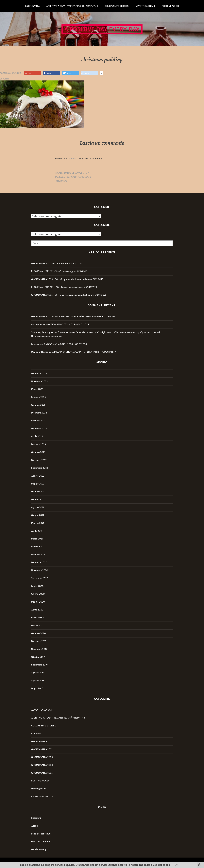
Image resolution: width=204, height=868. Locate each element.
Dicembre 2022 (39, 460)
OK (177, 865)
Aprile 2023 (37, 436)
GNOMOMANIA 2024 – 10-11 (102, 316)
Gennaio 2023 (38, 452)
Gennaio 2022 (38, 491)
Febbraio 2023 (38, 444)
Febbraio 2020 (39, 625)
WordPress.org (38, 849)
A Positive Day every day (102, 29)
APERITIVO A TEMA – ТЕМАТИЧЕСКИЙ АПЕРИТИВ (72, 6)
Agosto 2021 (38, 507)
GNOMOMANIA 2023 (42, 757)
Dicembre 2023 (39, 429)
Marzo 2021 (37, 539)
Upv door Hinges (40, 352)
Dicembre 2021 (39, 499)
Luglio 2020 (37, 586)
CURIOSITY (37, 733)
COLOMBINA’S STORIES (117, 6)
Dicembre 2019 (39, 641)
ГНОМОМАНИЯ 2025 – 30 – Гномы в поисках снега (58, 287)
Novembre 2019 (39, 649)
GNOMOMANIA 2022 (42, 749)
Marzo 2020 (37, 617)
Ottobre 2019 (38, 657)
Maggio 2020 (38, 602)
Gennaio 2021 (38, 555)
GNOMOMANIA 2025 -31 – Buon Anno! (51, 264)
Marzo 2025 (37, 389)
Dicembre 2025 (39, 373)
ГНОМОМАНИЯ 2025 (42, 797)
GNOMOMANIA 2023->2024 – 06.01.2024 (68, 324)
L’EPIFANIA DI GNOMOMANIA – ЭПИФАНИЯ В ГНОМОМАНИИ (84, 352)
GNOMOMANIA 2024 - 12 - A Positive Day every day (58, 316)
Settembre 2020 (40, 578)
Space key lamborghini (43, 332)
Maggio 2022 (38, 484)
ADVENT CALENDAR (145, 6)
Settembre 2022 (39, 468)
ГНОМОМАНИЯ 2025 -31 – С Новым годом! (54, 271)
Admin (6, 79)
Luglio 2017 (37, 688)
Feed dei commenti (41, 841)
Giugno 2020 (38, 594)
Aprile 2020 (37, 610)
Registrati (36, 818)
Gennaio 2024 (38, 421)
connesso (72, 158)
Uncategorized (39, 789)
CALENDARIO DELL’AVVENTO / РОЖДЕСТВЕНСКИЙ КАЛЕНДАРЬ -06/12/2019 (73, 177)
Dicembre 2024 (39, 413)
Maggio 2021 (38, 523)
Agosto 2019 (38, 673)
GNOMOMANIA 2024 (42, 765)
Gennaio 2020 (39, 633)
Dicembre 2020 (39, 562)
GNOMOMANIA (32, 6)
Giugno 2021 (37, 515)
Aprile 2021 (37, 531)
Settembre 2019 (39, 665)
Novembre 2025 (39, 381)
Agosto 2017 (38, 681)
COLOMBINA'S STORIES (44, 726)
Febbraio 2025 (38, 397)
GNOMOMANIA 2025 (42, 773)
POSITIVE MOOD (170, 6)
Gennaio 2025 (38, 405)
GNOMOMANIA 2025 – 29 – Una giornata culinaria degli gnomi (63, 295)
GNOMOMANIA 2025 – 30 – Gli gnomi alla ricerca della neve (62, 279)
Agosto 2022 (38, 476)
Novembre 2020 (40, 570)
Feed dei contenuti (41, 834)
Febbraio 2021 (38, 547)
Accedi (35, 826)
